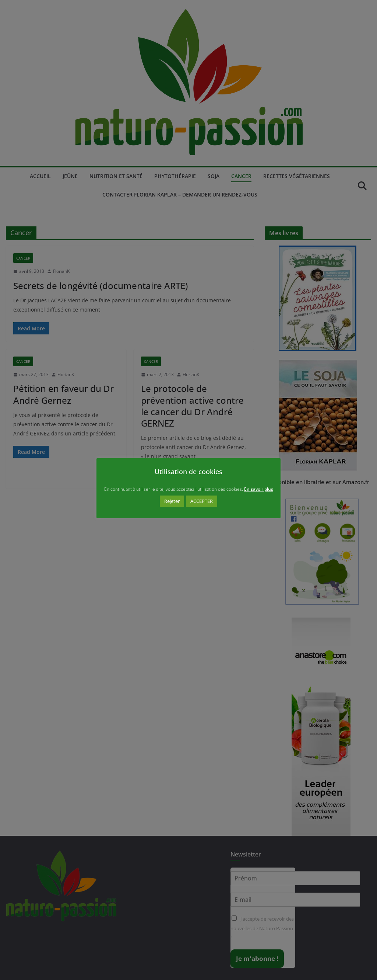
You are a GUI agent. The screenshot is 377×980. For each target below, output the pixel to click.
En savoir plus (259, 489)
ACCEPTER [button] (202, 501)
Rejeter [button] (172, 501)
